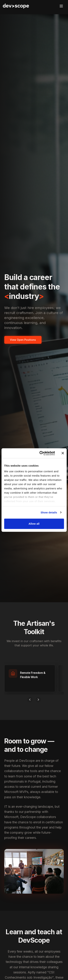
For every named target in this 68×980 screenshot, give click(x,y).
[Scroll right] (38, 700)
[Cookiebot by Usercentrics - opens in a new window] (41, 453)
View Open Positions (23, 340)
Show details (49, 512)
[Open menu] (61, 6)
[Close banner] (63, 453)
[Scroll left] (30, 700)
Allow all (34, 524)
